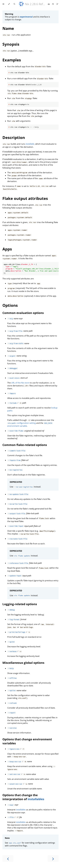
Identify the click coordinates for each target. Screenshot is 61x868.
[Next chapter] (53, 859)
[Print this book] (49, 4)
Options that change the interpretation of (20, 797)
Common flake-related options (25, 445)
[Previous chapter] (8, 859)
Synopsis (11, 44)
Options (10, 305)
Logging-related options (20, 604)
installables (36, 799)
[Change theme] (9, 4)
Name (8, 28)
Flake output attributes (25, 198)
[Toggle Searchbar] (14, 4)
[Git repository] (53, 4)
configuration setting (22, 423)
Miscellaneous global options (23, 663)
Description (14, 137)
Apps (7, 249)
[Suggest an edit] (57, 4)
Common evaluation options (23, 313)
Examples (12, 60)
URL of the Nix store (20, 383)
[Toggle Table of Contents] (3, 4)
